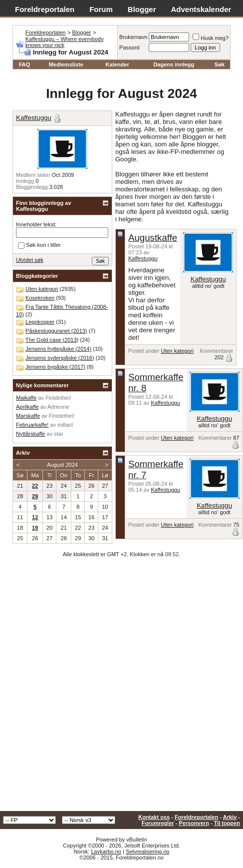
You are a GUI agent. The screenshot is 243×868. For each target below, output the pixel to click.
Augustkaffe (153, 238)
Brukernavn (133, 37)
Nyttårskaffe (31, 434)
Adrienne (58, 407)
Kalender (118, 64)
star (58, 434)
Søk (220, 64)
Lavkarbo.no (106, 852)
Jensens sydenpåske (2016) (60, 358)
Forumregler (158, 823)
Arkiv (230, 817)
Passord (129, 47)
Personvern (194, 823)
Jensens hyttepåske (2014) (58, 349)
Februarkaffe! (32, 425)
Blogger (142, 9)
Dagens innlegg (174, 64)
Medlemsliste (66, 64)
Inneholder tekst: (36, 224)
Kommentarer (217, 351)
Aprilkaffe (27, 407)
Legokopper (40, 322)
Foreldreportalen (45, 9)
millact (65, 425)
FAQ (25, 64)
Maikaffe (26, 398)
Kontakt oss (154, 817)
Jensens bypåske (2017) (55, 367)
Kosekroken (40, 298)
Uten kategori (177, 351)
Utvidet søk (30, 260)
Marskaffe (28, 416)
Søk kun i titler (39, 245)
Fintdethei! (58, 398)
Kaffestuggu (143, 258)
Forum (101, 9)
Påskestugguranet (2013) (56, 331)
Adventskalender (201, 9)
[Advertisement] (118, 688)
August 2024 (62, 465)
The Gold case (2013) (52, 340)
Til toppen (227, 823)
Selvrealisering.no (147, 852)
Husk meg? (211, 38)
